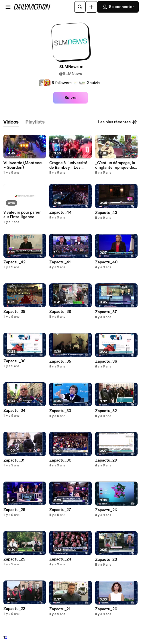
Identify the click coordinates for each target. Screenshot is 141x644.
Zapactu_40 (106, 262)
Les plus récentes (118, 122)
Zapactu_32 (106, 411)
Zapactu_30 (60, 460)
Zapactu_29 (106, 460)
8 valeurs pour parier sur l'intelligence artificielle (22, 215)
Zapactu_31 (14, 460)
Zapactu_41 (60, 262)
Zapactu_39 (14, 312)
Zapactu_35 (60, 361)
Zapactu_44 (60, 212)
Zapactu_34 (14, 411)
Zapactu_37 (106, 312)
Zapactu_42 (14, 262)
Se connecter (118, 7)
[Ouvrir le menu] (8, 7)
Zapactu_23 (106, 560)
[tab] (11, 122)
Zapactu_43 (106, 213)
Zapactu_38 (60, 312)
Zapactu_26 (106, 510)
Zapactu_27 (60, 510)
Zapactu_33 (60, 411)
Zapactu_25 (14, 559)
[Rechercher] (80, 7)
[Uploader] (91, 7)
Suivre (70, 98)
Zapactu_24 (60, 559)
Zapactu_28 (14, 510)
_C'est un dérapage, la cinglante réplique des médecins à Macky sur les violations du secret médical (116, 165)
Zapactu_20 (106, 609)
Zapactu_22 (14, 609)
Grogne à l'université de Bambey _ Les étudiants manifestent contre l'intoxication (70, 165)
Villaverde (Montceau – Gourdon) (23, 165)
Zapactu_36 (14, 361)
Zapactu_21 (60, 609)
